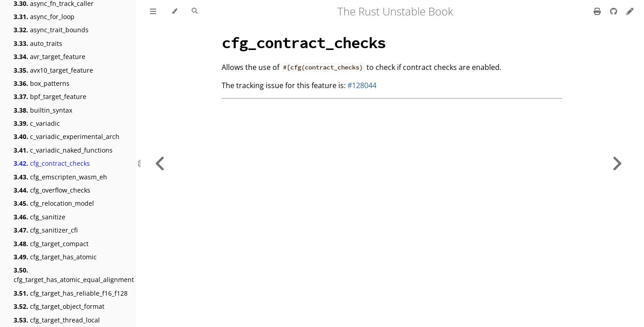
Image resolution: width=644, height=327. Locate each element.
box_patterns (42, 83)
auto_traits (38, 43)
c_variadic (37, 123)
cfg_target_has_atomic (55, 257)
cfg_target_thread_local (57, 320)
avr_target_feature (50, 57)
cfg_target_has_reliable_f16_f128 (71, 293)
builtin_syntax (43, 110)
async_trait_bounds (51, 30)
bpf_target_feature (50, 97)
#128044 (362, 85)
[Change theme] (174, 11)
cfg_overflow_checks (52, 190)
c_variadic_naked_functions (63, 150)
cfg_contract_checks (52, 163)
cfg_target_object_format (59, 306)
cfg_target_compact (51, 244)
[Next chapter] (617, 163)
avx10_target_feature (53, 70)
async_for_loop (44, 17)
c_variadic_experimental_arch (67, 136)
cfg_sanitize (40, 217)
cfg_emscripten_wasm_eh (60, 177)
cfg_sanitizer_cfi (46, 230)
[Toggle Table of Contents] (153, 11)
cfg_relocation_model (54, 203)
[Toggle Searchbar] (195, 11)
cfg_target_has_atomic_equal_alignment (74, 275)
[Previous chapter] (160, 163)
